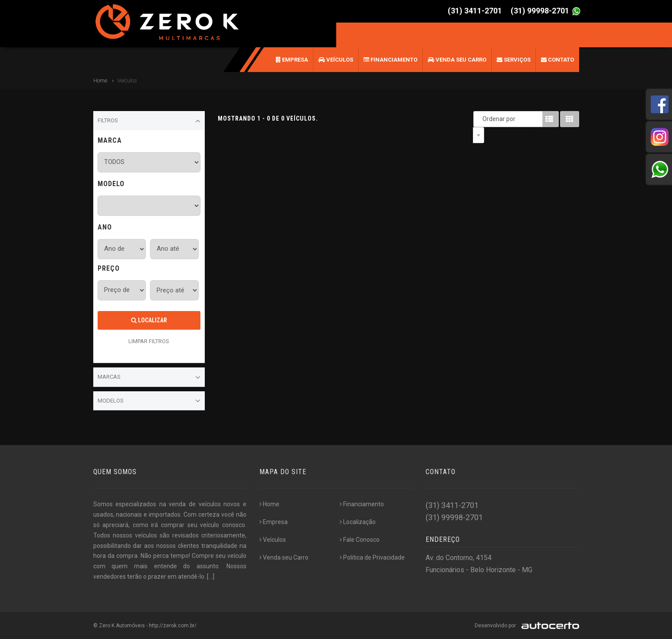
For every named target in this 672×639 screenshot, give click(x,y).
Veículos (336, 60)
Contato (557, 60)
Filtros (149, 121)
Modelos (149, 401)
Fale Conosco (360, 540)
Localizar (149, 320)
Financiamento (390, 60)
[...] (211, 577)
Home (100, 80)
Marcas (149, 377)
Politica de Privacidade (372, 557)
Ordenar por (481, 119)
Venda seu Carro (457, 60)
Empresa (292, 60)
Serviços (514, 60)
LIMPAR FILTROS (149, 341)
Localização (358, 522)
